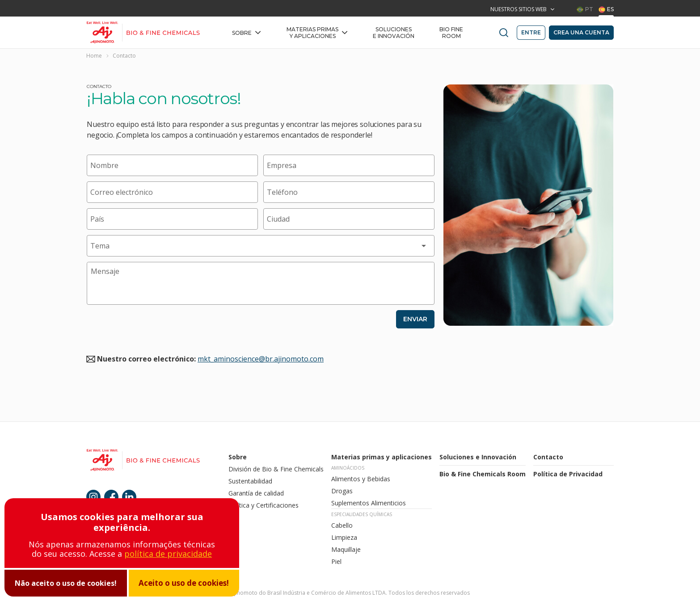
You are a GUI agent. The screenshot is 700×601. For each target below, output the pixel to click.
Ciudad (278, 219)
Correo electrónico (122, 192)
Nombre (104, 165)
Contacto (548, 457)
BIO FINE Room (451, 33)
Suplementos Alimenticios (369, 503)
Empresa (282, 165)
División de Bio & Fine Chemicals (276, 469)
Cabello (342, 525)
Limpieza (344, 537)
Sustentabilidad (250, 481)
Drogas (342, 491)
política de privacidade (168, 554)
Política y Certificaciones (264, 505)
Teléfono (282, 192)
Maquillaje (346, 549)
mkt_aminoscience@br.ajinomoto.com (261, 359)
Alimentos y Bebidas (361, 479)
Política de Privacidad (568, 474)
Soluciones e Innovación (394, 33)
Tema (100, 246)
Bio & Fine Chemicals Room (483, 474)
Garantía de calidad (257, 493)
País (97, 219)
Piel (336, 561)
